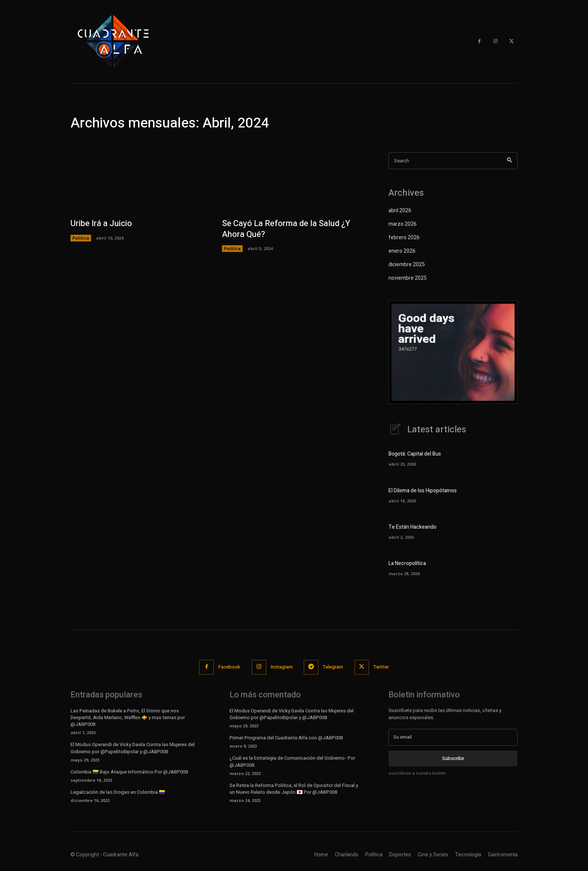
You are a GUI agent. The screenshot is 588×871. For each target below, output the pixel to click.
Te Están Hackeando (412, 527)
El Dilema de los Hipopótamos (423, 491)
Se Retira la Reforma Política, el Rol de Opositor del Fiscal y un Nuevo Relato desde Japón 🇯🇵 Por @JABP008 (294, 789)
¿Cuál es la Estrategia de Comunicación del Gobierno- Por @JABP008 (292, 762)
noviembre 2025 (408, 278)
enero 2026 (402, 251)
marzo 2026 (403, 224)
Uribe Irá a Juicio (101, 223)
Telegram (333, 667)
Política (81, 238)
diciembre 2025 (407, 265)
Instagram (282, 667)
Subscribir (453, 758)
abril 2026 (400, 211)
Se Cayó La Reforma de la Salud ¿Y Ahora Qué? (286, 229)
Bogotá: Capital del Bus (415, 455)
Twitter (382, 667)
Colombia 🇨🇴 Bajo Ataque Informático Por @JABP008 (129, 772)
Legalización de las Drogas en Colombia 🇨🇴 (118, 792)
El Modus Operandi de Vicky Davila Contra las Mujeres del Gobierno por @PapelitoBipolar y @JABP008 (133, 748)
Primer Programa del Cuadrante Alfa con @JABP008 (286, 738)
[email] (453, 738)
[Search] (509, 161)
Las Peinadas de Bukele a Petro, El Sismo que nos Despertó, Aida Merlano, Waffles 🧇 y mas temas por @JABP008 (128, 718)
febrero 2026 (404, 238)
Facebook (229, 667)
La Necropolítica (407, 564)
